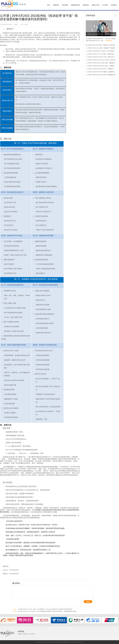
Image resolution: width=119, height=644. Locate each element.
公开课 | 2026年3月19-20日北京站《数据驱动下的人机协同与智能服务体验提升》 (101, 75)
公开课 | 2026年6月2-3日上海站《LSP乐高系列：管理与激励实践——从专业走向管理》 (101, 51)
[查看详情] (109, 41)
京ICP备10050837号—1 (76, 642)
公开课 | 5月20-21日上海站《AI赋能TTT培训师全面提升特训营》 (101, 48)
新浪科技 (25, 634)
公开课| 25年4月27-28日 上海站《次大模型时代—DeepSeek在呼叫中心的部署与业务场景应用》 (43, 609)
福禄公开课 (95, 5)
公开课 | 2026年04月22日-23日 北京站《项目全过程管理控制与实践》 (101, 60)
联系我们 (114, 5)
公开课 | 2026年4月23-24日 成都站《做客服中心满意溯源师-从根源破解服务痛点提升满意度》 (101, 72)
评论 (88, 602)
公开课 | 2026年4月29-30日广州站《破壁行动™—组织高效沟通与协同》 (101, 57)
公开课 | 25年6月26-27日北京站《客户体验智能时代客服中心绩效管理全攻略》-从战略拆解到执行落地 (44, 611)
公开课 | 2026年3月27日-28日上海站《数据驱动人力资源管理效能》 (101, 63)
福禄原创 (86, 5)
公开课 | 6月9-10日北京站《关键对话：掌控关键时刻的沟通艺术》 (101, 45)
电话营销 (65, 5)
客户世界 (32, 634)
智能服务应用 (75, 5)
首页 (49, 5)
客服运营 (56, 5)
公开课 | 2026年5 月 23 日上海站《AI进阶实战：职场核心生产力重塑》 (101, 54)
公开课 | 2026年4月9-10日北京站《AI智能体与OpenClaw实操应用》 (100, 69)
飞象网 (19, 634)
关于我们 (105, 5)
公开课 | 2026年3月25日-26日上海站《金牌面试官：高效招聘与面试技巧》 (101, 66)
